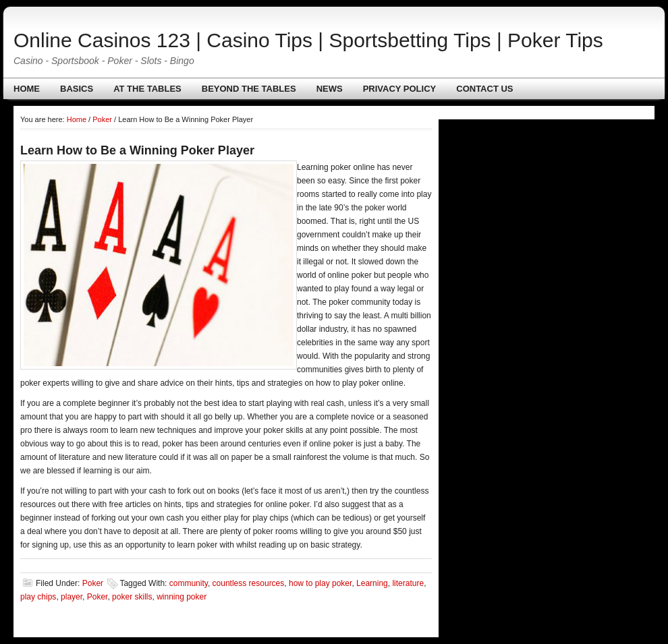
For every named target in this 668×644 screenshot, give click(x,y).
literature (408, 583)
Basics (77, 89)
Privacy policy (400, 89)
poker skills (132, 597)
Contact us (484, 89)
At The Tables (147, 89)
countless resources (249, 583)
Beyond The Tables (249, 89)
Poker (93, 583)
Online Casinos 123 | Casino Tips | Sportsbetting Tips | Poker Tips (308, 40)
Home (27, 89)
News (330, 89)
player (72, 597)
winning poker (182, 597)
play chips (38, 597)
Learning (372, 583)
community (189, 583)
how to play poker (320, 583)
